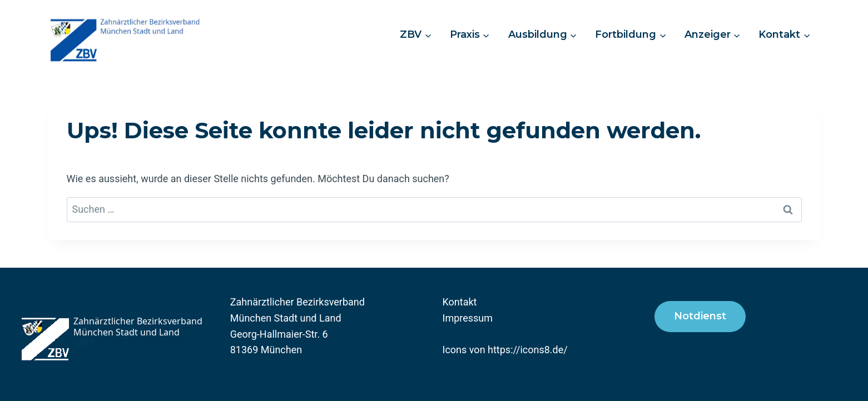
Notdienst (700, 316)
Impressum (468, 318)
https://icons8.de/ (528, 350)
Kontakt (460, 302)
